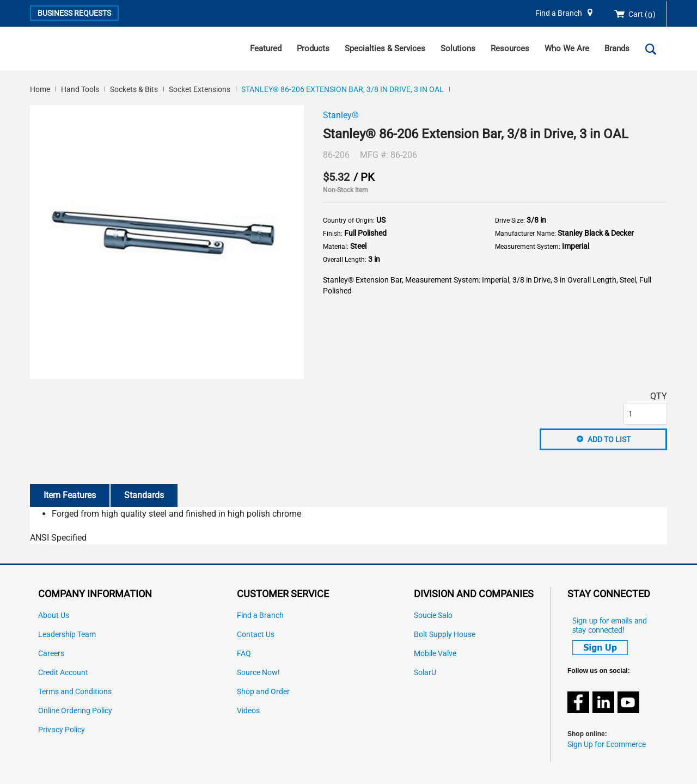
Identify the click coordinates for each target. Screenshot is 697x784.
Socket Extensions (200, 89)
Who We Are (567, 48)
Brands (617, 48)
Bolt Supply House (445, 635)
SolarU (425, 673)
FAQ (244, 654)
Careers (51, 654)
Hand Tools (80, 89)
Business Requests (74, 13)
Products (313, 48)
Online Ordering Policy (75, 711)
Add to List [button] (609, 439)
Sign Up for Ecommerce (607, 745)
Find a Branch (559, 13)
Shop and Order (263, 692)
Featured (266, 48)
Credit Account (63, 673)
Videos (248, 711)
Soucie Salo (433, 615)
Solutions (458, 48)
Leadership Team (67, 635)
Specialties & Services (385, 48)
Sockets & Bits (134, 89)
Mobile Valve (435, 654)
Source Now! (258, 673)
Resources (510, 48)
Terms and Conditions (75, 692)
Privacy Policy (62, 730)
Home (40, 89)
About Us (54, 615)
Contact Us (256, 635)
